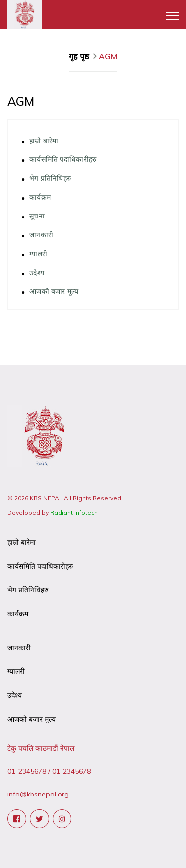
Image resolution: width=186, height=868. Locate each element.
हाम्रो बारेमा (44, 140)
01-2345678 (27, 771)
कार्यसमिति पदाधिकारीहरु (63, 159)
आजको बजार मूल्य (54, 291)
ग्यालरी (38, 253)
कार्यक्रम (40, 197)
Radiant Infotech (74, 513)
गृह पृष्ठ (80, 56)
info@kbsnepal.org (38, 794)
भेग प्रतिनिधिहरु (50, 178)
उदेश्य (37, 272)
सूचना (37, 216)
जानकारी (41, 235)
